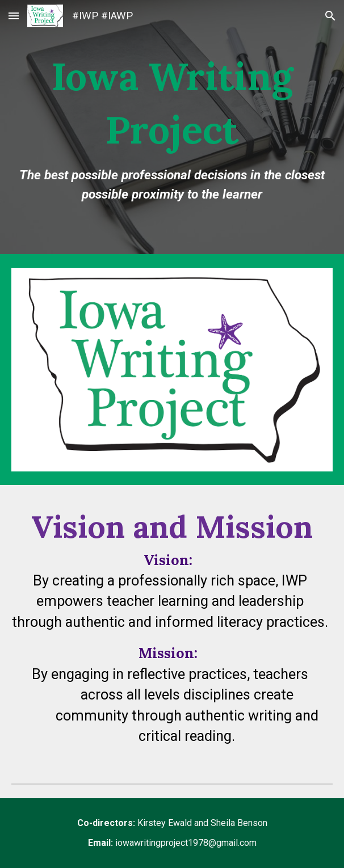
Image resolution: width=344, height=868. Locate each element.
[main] (172, 127)
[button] (14, 16)
